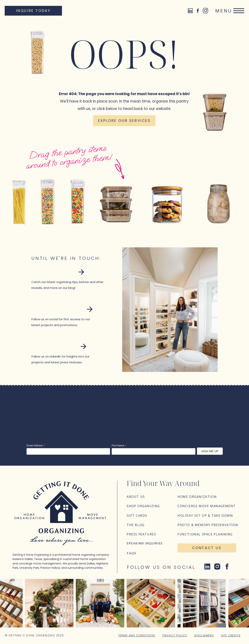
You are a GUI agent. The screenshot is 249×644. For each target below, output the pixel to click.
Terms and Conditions (137, 635)
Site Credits (231, 635)
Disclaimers (204, 635)
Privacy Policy (175, 635)
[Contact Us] (207, 548)
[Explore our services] (124, 121)
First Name (119, 446)
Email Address (36, 446)
